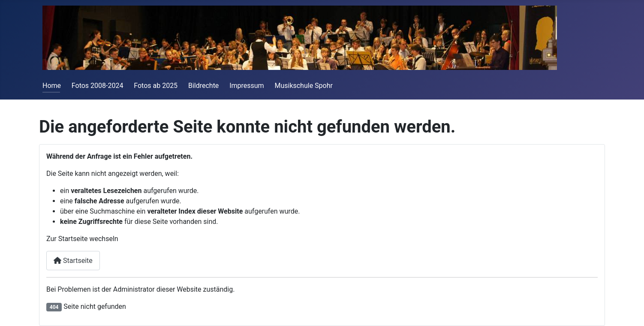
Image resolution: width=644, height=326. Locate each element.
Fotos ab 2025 (156, 86)
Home (52, 86)
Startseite (73, 261)
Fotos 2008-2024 (98, 86)
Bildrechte (203, 86)
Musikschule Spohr (304, 86)
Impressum (247, 86)
